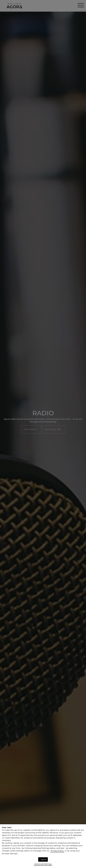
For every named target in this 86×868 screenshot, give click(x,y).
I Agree (43, 859)
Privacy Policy (57, 851)
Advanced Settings (43, 864)
